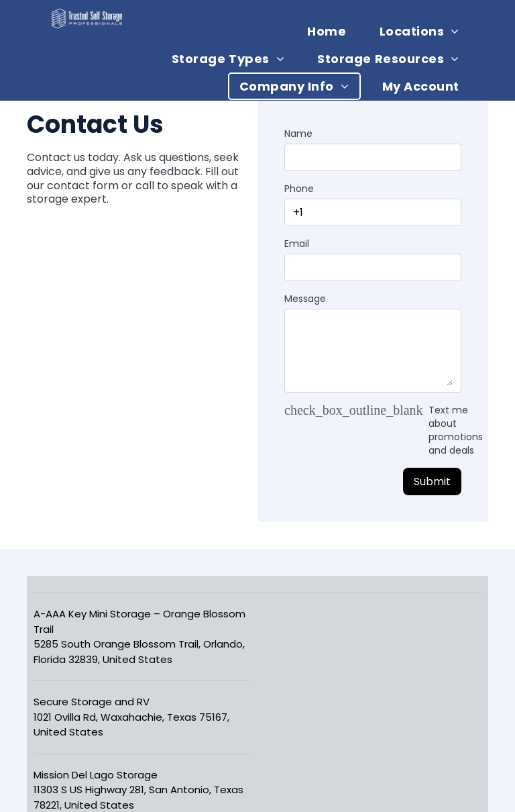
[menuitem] (332, 31)
